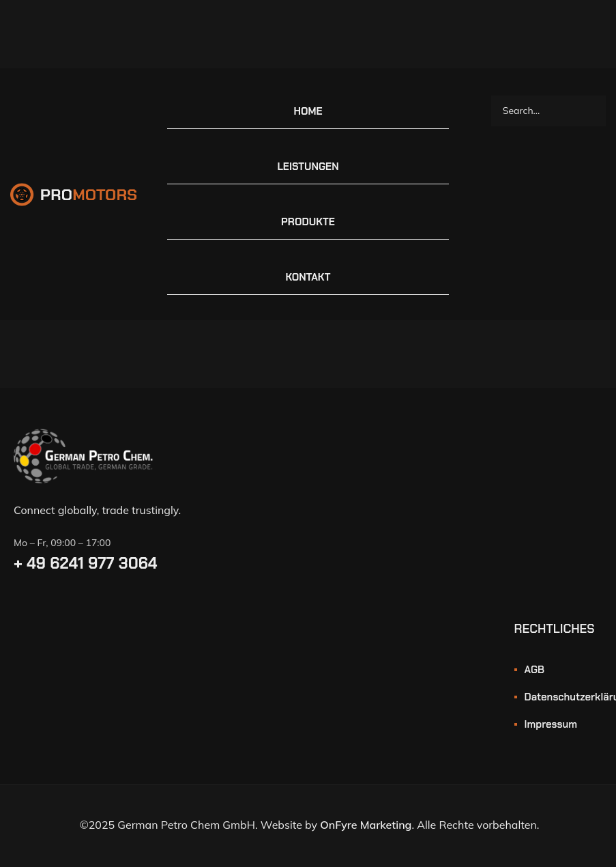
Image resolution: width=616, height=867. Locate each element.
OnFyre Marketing (366, 825)
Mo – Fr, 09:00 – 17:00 (62, 543)
